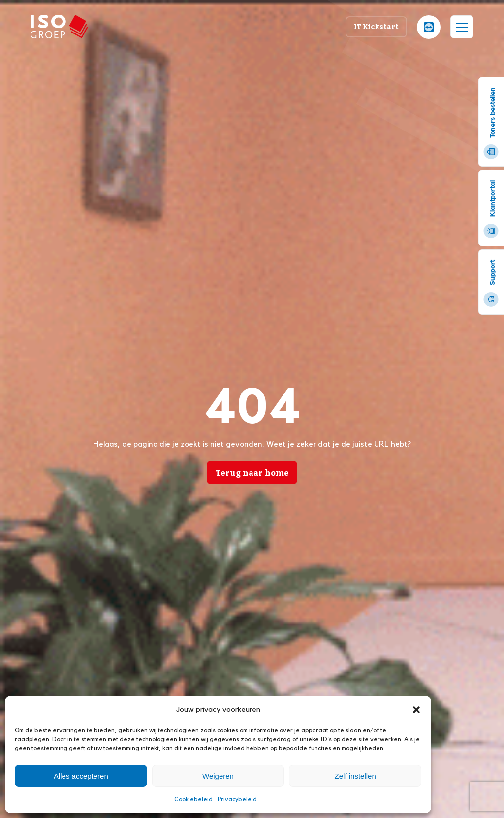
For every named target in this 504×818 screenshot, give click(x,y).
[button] (416, 710)
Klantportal (491, 209)
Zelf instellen (355, 776)
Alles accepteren (81, 776)
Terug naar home (252, 473)
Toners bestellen (491, 123)
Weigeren (218, 776)
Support (491, 283)
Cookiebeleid (193, 799)
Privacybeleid (237, 799)
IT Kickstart (376, 26)
